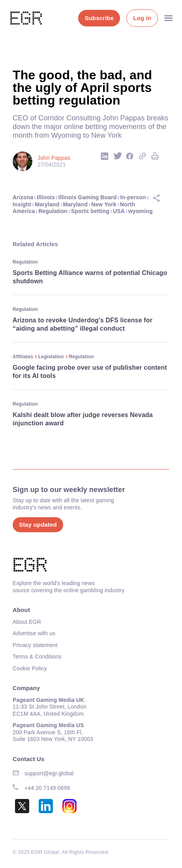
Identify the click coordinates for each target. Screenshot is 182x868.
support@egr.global (49, 773)
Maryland (47, 204)
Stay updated (38, 525)
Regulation (53, 211)
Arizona (23, 197)
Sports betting (90, 211)
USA (119, 211)
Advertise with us (34, 633)
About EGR (27, 622)
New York (104, 204)
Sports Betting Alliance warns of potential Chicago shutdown (90, 277)
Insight (22, 204)
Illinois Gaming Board (88, 197)
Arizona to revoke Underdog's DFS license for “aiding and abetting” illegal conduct (83, 324)
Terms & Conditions (37, 657)
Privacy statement (35, 645)
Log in (142, 18)
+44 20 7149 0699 (47, 788)
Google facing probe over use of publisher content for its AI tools (90, 372)
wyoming (141, 211)
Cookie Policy (30, 668)
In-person (133, 197)
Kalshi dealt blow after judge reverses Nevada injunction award (83, 419)
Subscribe (99, 18)
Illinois (46, 197)
